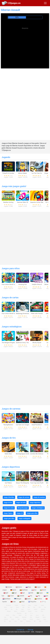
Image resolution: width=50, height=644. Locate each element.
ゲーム (43, 602)
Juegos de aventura (39, 497)
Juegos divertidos (9, 497)
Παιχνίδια (32, 602)
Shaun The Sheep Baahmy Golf (26, 483)
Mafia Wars (8, 454)
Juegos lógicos (8, 513)
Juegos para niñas (32, 513)
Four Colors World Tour (9, 284)
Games (9, 587)
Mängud (18, 599)
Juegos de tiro (9, 438)
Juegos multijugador (24, 519)
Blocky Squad (37, 343)
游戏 (40, 621)
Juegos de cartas (10, 298)
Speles (28, 599)
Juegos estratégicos (12, 327)
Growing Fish (23, 284)
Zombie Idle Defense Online (39, 454)
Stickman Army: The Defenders (26, 343)
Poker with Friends (37, 313)
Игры (29, 587)
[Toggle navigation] (45, 3)
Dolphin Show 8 (37, 284)
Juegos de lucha (21, 503)
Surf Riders (8, 483)
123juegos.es (14, 3)
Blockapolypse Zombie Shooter (26, 454)
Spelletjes (24, 590)
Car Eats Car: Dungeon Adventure (26, 425)
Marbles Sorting (8, 202)
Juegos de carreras (11, 409)
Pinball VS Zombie (8, 173)
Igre (46, 596)
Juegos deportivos (11, 467)
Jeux (34, 590)
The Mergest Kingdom (9, 343)
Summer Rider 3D (23, 202)
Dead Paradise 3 (37, 425)
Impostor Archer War (37, 202)
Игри (22, 602)
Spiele (13, 590)
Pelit (31, 593)
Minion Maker (23, 173)
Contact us (20, 630)
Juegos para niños (11, 268)
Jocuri (11, 596)
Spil (23, 593)
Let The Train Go (37, 173)
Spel (14, 593)
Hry (38, 596)
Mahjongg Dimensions (23, 313)
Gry (30, 596)
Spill (6, 593)
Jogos (38, 587)
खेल (35, 621)
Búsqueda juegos (23, 508)
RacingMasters (8, 425)
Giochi (43, 590)
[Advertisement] (25, 46)
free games (8, 605)
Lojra (13, 602)
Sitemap (30, 630)
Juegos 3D (20, 513)
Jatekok (21, 596)
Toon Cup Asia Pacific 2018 (39, 483)
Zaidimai (38, 599)
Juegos (42, 605)
